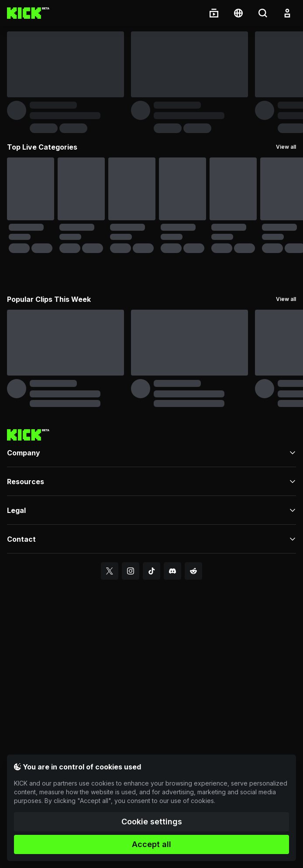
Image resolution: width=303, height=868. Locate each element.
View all (286, 147)
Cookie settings (152, 822)
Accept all (151, 844)
